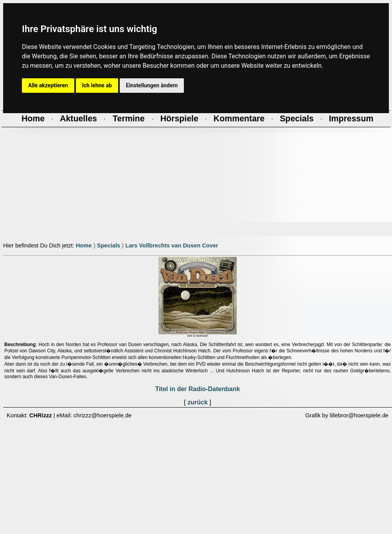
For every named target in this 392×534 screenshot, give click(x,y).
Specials (109, 245)
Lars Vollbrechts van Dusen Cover (172, 245)
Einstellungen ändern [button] (152, 85)
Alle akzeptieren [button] (48, 85)
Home (84, 245)
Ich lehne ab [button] (97, 85)
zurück (198, 402)
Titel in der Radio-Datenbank (198, 389)
